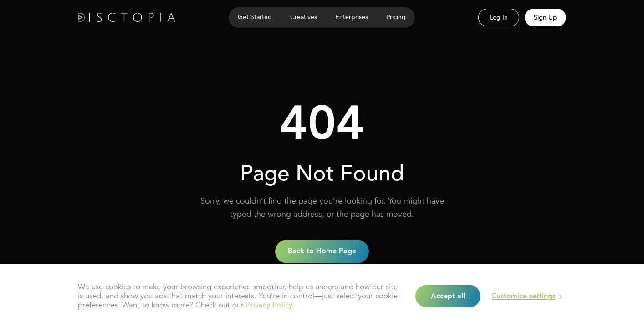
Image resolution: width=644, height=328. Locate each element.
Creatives (304, 17)
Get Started (255, 17)
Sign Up (545, 18)
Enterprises (352, 17)
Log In (499, 18)
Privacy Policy (269, 305)
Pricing (396, 17)
